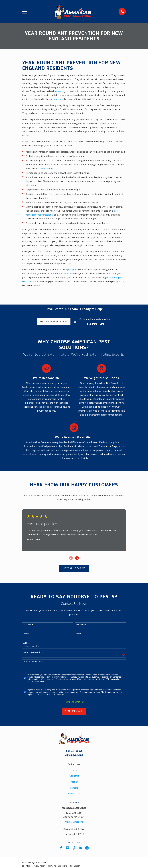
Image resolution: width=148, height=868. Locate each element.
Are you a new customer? (34, 652)
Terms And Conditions (74, 702)
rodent (58, 91)
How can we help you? (33, 661)
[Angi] (74, 848)
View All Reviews (74, 568)
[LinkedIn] (80, 848)
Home (74, 770)
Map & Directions (74, 822)
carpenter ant (57, 99)
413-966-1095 (95, 324)
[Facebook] (61, 848)
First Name (28, 625)
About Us (74, 776)
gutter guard (47, 168)
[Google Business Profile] (68, 848)
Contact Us (74, 794)
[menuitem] (26, 866)
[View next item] (77, 558)
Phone (26, 634)
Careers (74, 788)
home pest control (62, 274)
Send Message (74, 711)
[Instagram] (87, 848)
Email (78, 634)
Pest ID (74, 782)
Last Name (81, 625)
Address (27, 643)
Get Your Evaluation (54, 322)
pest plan (72, 270)
